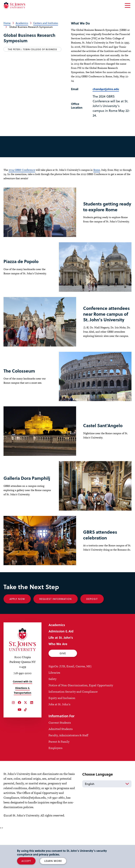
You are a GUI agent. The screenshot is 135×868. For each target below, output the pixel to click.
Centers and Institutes (46, 23)
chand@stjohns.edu (106, 89)
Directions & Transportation (23, 727)
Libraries (54, 710)
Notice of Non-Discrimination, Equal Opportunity (81, 722)
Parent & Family (59, 779)
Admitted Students (61, 766)
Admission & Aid (61, 668)
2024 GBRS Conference (22, 170)
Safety (52, 716)
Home (7, 23)
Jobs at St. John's (59, 741)
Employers (55, 785)
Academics (22, 23)
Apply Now (17, 636)
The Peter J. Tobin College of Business (32, 49)
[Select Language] (107, 821)
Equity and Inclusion (62, 735)
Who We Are (58, 681)
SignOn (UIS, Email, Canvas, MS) (70, 703)
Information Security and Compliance (73, 729)
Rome (97, 170)
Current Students (60, 760)
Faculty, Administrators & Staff (68, 772)
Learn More (53, 861)
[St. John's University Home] (14, 6)
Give (63, 690)
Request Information (56, 636)
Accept (26, 861)
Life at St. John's (61, 674)
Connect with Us (22, 718)
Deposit (92, 636)
